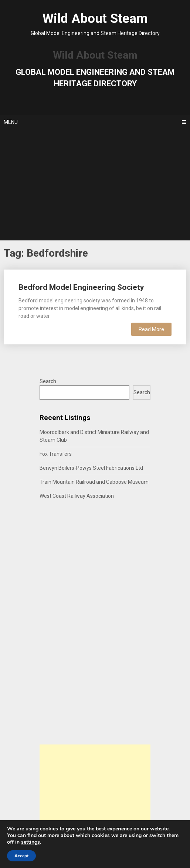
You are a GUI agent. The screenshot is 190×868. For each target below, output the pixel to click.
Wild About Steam (95, 19)
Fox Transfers (56, 454)
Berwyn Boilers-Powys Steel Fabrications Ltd (91, 468)
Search (48, 381)
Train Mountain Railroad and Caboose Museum (94, 482)
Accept (21, 856)
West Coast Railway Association (77, 496)
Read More (151, 329)
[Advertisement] (95, 185)
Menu (11, 122)
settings (30, 842)
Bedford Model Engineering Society (81, 287)
